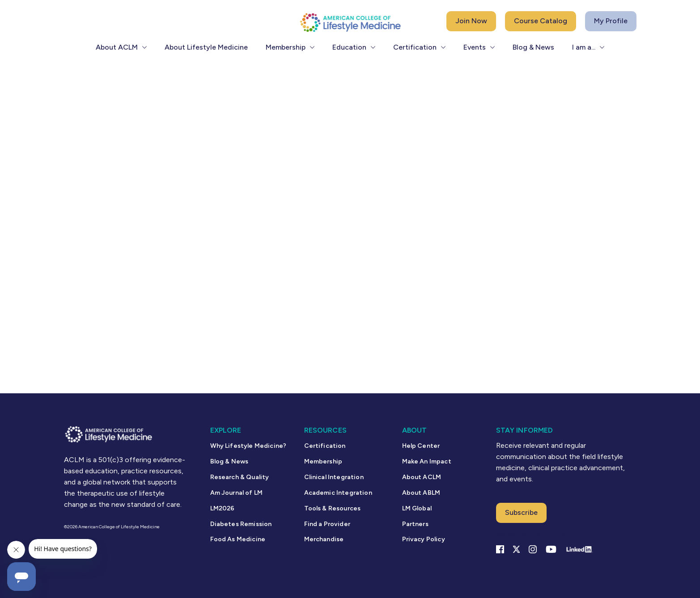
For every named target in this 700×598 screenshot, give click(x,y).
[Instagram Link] (533, 549)
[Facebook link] (500, 549)
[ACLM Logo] (350, 22)
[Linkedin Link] (579, 549)
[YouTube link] (551, 549)
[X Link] (516, 549)
